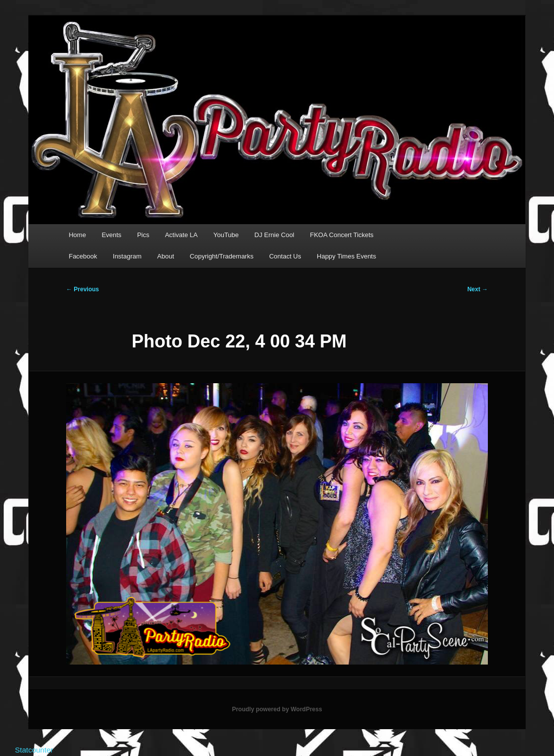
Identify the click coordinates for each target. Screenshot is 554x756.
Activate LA (182, 235)
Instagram (127, 256)
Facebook (83, 256)
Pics (143, 235)
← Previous (83, 289)
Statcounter (34, 750)
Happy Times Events (346, 256)
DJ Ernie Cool (275, 235)
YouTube (226, 235)
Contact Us (285, 256)
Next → (478, 289)
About (166, 256)
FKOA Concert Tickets (342, 235)
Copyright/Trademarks (222, 256)
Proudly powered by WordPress (277, 709)
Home (77, 235)
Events (111, 235)
